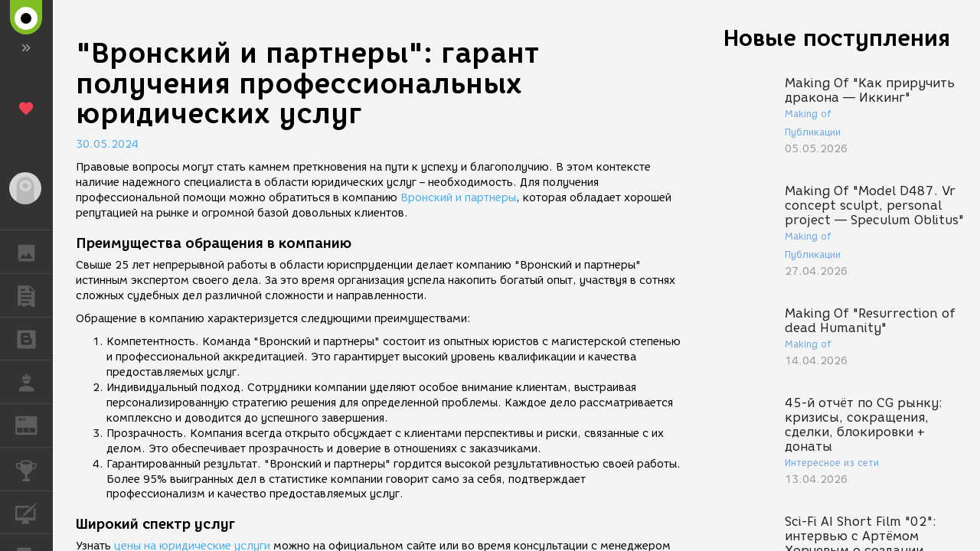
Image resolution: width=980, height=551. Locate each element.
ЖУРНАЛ (34, 424)
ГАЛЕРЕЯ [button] (34, 252)
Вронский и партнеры (458, 198)
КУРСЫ (34, 512)
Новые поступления (837, 38)
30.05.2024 (107, 144)
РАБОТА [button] (34, 382)
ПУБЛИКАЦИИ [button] (34, 295)
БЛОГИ (34, 338)
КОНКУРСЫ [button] (34, 469)
